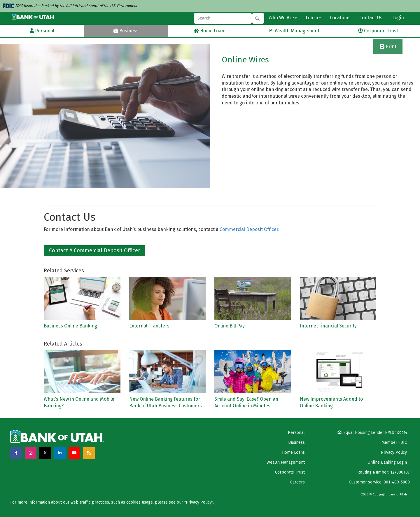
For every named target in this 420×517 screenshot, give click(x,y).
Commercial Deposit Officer (249, 229)
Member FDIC (394, 442)
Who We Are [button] (283, 18)
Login (398, 18)
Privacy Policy (394, 452)
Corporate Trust (290, 472)
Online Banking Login (387, 462)
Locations (340, 18)
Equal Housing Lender (372, 433)
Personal (296, 433)
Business (296, 442)
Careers (297, 482)
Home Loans (293, 452)
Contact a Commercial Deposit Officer (94, 250)
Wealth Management (286, 462)
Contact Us (371, 18)
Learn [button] (313, 18)
